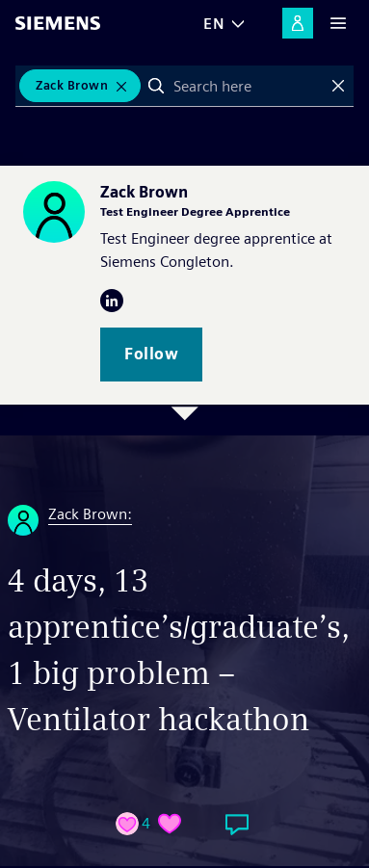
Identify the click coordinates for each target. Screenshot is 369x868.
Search (156, 86)
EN (214, 24)
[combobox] (247, 86)
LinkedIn (112, 301)
